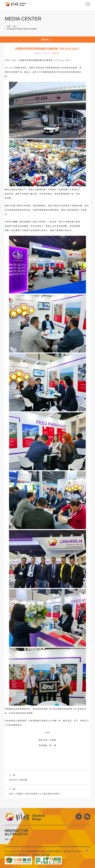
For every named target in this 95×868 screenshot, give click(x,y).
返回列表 (56, 53)
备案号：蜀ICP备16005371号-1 (69, 851)
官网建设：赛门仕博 (41, 855)
